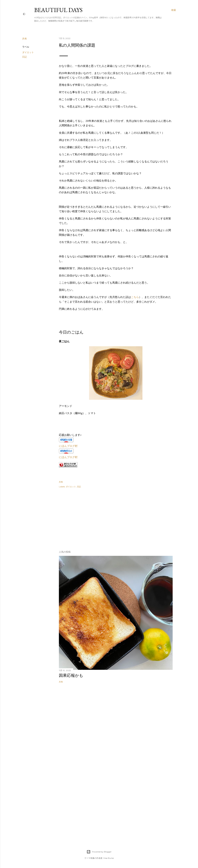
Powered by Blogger (99, 852)
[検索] (174, 10)
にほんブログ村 (68, 446)
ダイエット (28, 52)
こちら (135, 297)
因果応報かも (71, 675)
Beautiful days (58, 10)
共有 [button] (25, 39)
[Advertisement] (84, 518)
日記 (25, 57)
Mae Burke (109, 858)
